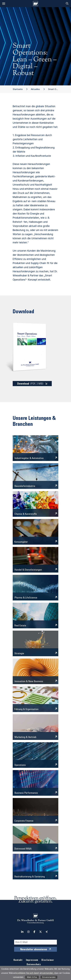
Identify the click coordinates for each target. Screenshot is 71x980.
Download (30, 384)
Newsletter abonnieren (34, 950)
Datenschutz (34, 965)
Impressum (32, 960)
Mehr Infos (32, 977)
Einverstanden (49, 977)
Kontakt (18, 960)
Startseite (18, 89)
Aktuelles (35, 89)
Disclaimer (48, 960)
